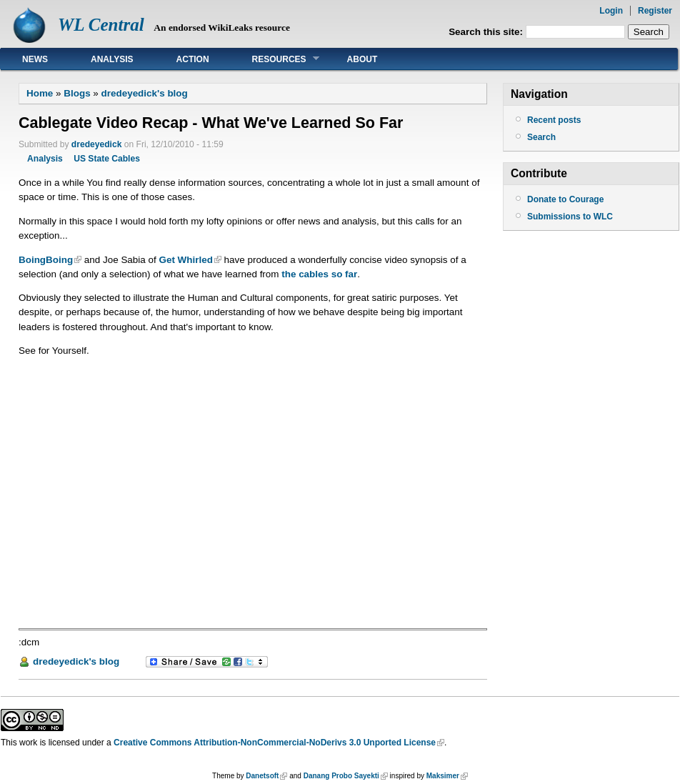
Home (40, 93)
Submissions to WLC (570, 217)
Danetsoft (262, 776)
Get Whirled (185, 260)
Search (541, 137)
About (362, 59)
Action (193, 59)
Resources (275, 59)
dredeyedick (97, 144)
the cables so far (319, 274)
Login (611, 11)
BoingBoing (46, 260)
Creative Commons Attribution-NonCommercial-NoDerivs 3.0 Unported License (275, 743)
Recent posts (554, 120)
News (35, 59)
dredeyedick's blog (145, 93)
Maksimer (443, 776)
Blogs (77, 93)
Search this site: (487, 32)
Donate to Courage (565, 199)
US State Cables (107, 159)
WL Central (101, 25)
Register (655, 11)
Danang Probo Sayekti (341, 776)
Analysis (112, 59)
